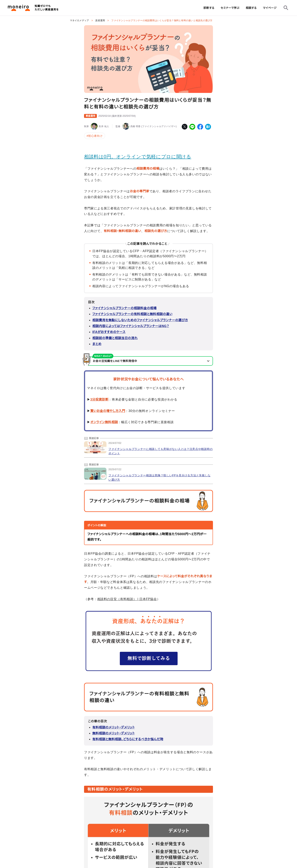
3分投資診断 (99, 399)
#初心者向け (95, 136)
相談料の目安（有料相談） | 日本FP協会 (127, 599)
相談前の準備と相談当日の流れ (115, 338)
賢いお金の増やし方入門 (108, 411)
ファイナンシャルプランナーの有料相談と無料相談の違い (132, 314)
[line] (192, 127)
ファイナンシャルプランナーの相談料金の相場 (124, 308)
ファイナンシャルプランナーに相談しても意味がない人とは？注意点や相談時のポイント (161, 451)
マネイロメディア (80, 20)
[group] (209, 8)
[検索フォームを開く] (286, 8)
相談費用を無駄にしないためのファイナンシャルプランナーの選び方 (140, 320)
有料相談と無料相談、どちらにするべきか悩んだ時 (128, 739)
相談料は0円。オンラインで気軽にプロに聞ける (138, 157)
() (117, 116)
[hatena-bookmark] (208, 127)
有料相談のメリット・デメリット (114, 727)
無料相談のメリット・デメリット (114, 733)
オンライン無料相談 (104, 422)
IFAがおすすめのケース (109, 332)
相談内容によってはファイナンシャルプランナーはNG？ (131, 326)
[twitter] (184, 127)
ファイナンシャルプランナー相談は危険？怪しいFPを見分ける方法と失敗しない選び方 (160, 477)
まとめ (97, 344)
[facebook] (200, 127)
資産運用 (100, 20)
